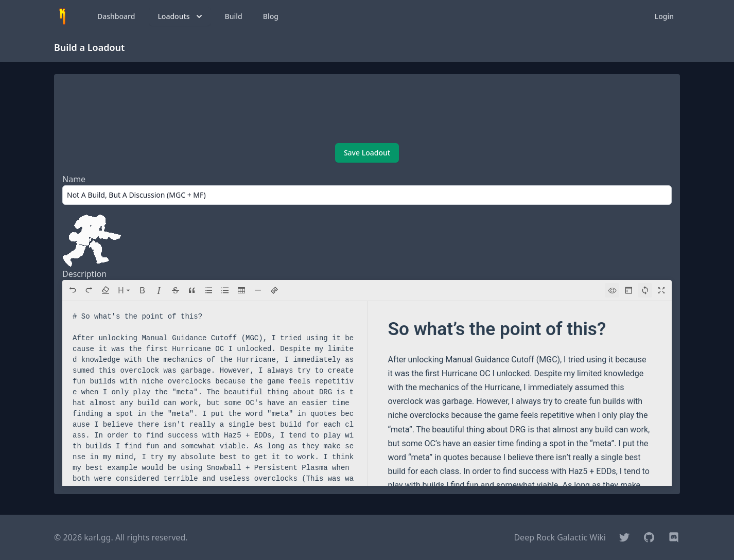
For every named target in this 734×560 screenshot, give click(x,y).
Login (664, 16)
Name (74, 179)
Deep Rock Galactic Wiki (560, 537)
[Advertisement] (367, 110)
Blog (271, 16)
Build (234, 16)
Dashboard (116, 16)
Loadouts (181, 16)
